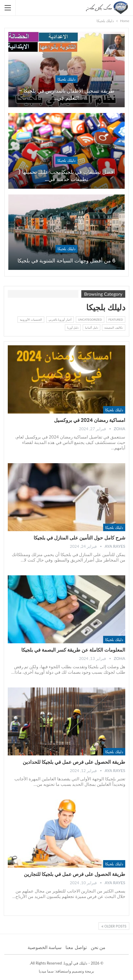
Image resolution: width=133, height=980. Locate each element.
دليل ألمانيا (91, 328)
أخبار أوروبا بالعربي (60, 319)
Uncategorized (90, 319)
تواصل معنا (76, 947)
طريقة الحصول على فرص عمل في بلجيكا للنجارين (75, 874)
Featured (116, 319)
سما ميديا (46, 971)
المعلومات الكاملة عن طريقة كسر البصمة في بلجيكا (73, 650)
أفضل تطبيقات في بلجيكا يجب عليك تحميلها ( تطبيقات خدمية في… (66, 176)
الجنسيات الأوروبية (31, 319)
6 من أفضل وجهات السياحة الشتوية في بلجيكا (66, 261)
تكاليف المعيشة (114, 328)
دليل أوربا (73, 328)
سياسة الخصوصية (45, 947)
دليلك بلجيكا (66, 79)
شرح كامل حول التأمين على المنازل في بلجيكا (79, 538)
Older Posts (114, 926)
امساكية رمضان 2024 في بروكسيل (90, 420)
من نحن (98, 947)
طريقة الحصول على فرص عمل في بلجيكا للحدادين (74, 762)
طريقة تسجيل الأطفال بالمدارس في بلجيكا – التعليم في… (67, 94)
